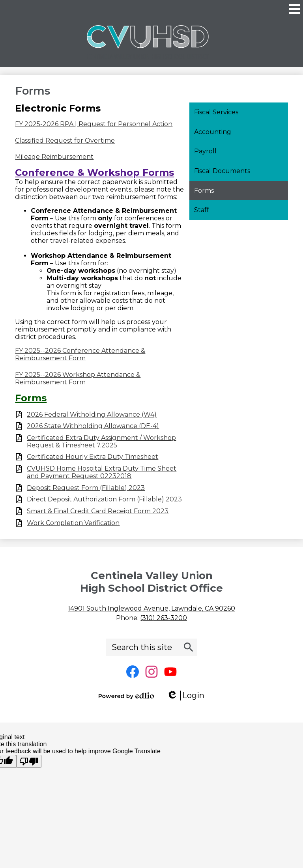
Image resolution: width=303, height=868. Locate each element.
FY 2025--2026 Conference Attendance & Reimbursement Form (80, 354)
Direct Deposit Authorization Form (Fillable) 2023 (104, 499)
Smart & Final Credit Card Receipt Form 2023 (98, 511)
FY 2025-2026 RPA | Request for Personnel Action (94, 124)
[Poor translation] (29, 761)
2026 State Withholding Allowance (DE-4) (93, 426)
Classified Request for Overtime (65, 141)
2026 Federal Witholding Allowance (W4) (92, 414)
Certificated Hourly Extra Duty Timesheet (93, 457)
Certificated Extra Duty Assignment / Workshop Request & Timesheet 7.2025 (101, 441)
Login (185, 696)
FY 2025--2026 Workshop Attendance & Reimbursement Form (78, 378)
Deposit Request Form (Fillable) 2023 (86, 488)
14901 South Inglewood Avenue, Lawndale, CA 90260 (151, 608)
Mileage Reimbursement (54, 157)
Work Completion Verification (73, 523)
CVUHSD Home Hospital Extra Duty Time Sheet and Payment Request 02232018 (102, 472)
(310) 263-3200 (164, 618)
